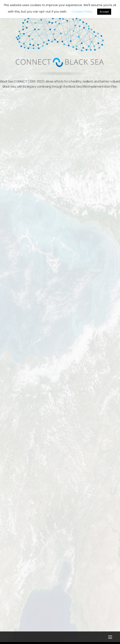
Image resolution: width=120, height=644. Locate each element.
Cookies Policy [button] (82, 11)
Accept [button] (104, 12)
